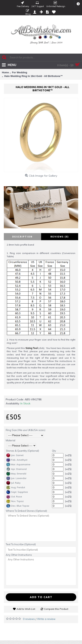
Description (22, 237)
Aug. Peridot (16, 487)
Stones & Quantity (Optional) (22, 451)
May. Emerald (16, 474)
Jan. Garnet (15, 455)
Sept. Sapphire (17, 492)
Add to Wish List (26, 609)
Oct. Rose (14, 497)
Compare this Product (56, 609)
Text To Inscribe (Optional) (21, 544)
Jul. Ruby (13, 483)
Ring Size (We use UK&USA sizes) (26, 430)
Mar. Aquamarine (18, 464)
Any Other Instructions (19, 555)
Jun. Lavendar (16, 478)
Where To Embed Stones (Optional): (27, 511)
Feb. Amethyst (17, 460)
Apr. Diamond (16, 469)
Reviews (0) (60, 237)
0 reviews (29, 619)
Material (11, 440)
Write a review (46, 619)
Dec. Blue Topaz (18, 506)
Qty (54, 451)
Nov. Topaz (15, 501)
